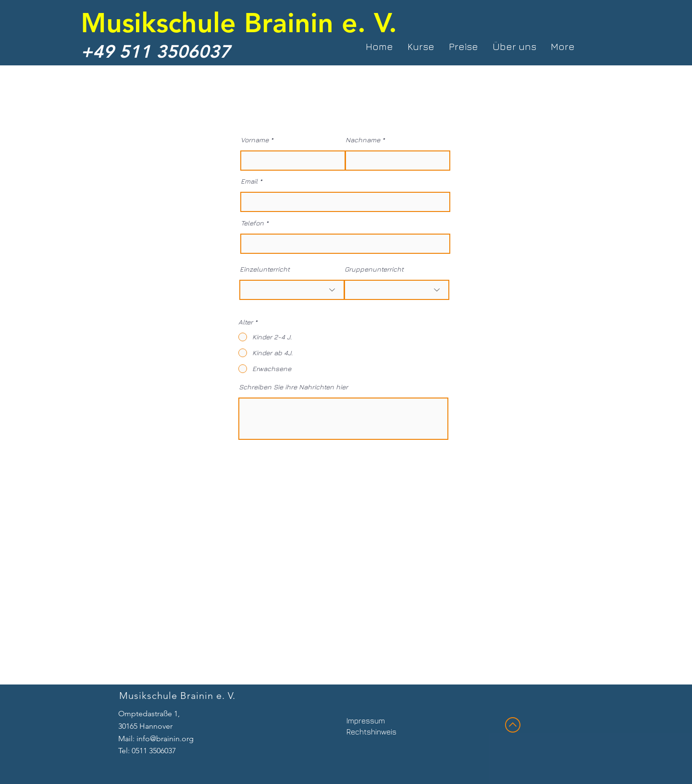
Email (249, 181)
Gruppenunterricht (374, 269)
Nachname (363, 140)
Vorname (255, 140)
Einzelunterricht (265, 269)
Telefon (252, 223)
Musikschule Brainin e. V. (239, 22)
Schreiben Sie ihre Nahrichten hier (293, 387)
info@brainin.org (165, 739)
